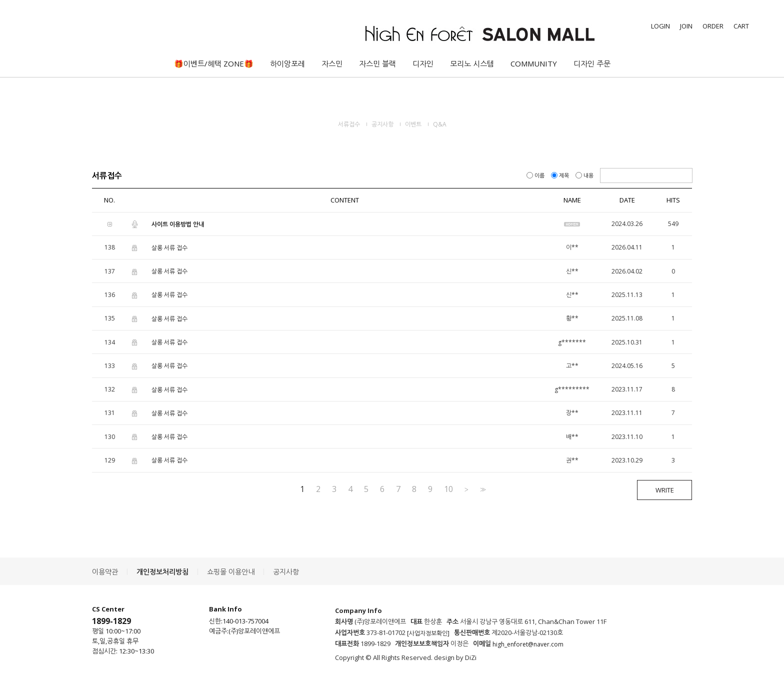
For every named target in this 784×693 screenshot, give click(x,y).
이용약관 (105, 572)
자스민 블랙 (377, 63)
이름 (536, 175)
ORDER (713, 26)
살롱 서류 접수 (169, 248)
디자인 (423, 63)
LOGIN (660, 26)
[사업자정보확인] (428, 633)
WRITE (665, 490)
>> (482, 489)
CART (741, 26)
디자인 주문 (592, 63)
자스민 (332, 63)
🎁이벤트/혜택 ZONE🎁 (214, 63)
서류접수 (349, 124)
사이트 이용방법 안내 (178, 224)
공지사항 (382, 124)
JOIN (686, 26)
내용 (585, 175)
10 (448, 489)
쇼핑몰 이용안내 (231, 572)
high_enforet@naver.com (528, 644)
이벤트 (413, 124)
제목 (561, 175)
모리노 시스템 (472, 63)
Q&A (440, 124)
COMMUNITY (534, 63)
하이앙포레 (287, 63)
